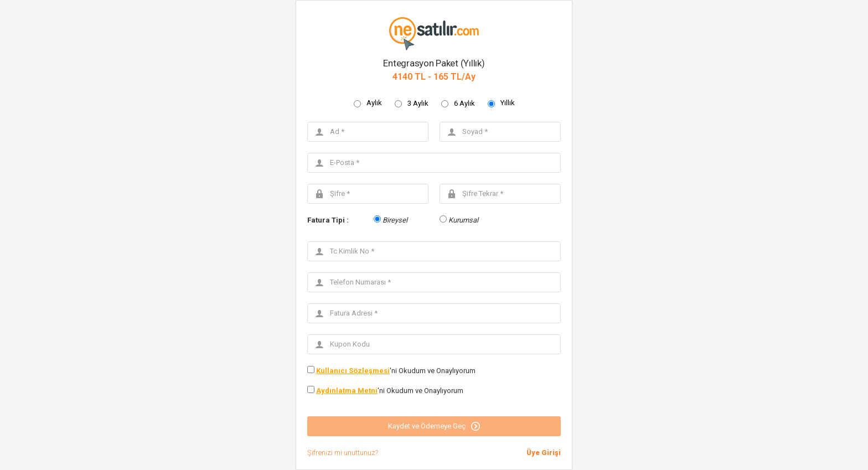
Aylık (374, 103)
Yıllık (508, 103)
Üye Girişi (544, 453)
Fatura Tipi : (328, 220)
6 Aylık (464, 103)
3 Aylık (418, 103)
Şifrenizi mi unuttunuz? (343, 453)
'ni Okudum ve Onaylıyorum (396, 371)
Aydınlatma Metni (347, 391)
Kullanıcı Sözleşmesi (353, 371)
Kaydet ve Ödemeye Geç (434, 426)
